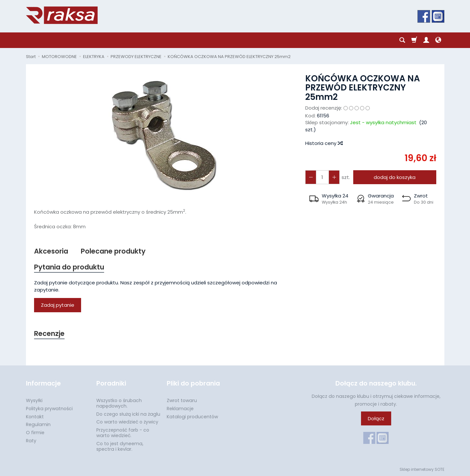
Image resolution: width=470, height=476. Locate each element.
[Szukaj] (402, 40)
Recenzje (49, 333)
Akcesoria (51, 251)
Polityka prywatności (49, 409)
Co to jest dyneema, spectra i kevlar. (120, 446)
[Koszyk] (414, 40)
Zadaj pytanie (58, 305)
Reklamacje (180, 409)
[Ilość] (322, 177)
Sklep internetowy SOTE (422, 469)
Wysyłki (34, 400)
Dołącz (376, 418)
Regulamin (38, 424)
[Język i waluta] (438, 40)
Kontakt (35, 417)
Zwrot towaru (182, 400)
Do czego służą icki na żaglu (128, 414)
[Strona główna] (62, 15)
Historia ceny (324, 143)
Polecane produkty (113, 251)
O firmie (35, 433)
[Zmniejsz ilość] (334, 177)
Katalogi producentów (192, 417)
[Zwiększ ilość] (311, 177)
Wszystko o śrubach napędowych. (119, 403)
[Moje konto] (426, 40)
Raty (31, 441)
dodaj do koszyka (395, 177)
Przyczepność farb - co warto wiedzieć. (123, 433)
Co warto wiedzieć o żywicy (127, 422)
